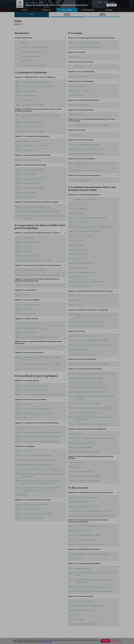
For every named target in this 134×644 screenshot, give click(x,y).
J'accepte (106, 641)
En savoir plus (47, 642)
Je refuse (116, 641)
